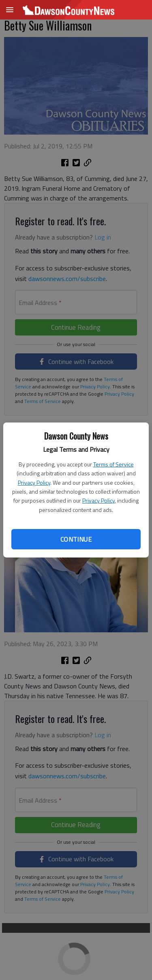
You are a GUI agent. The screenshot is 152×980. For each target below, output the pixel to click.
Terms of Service (113, 464)
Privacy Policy (34, 482)
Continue (76, 539)
